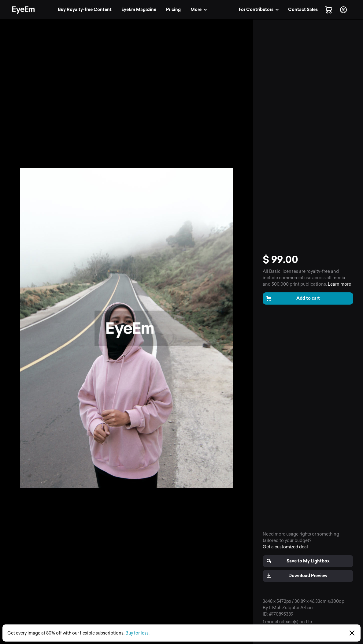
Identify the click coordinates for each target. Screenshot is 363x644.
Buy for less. (137, 633)
